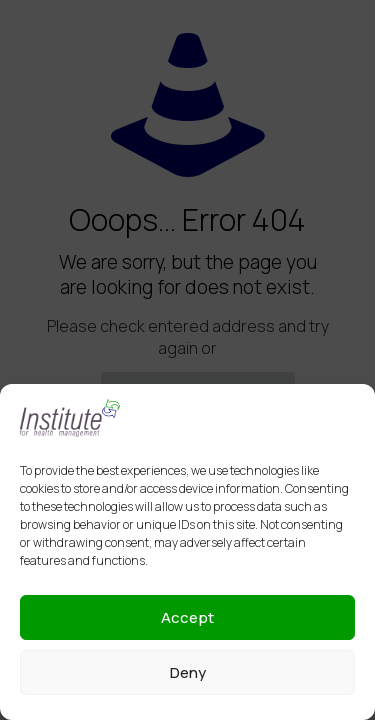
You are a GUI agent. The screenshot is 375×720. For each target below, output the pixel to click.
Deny (188, 672)
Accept (187, 617)
